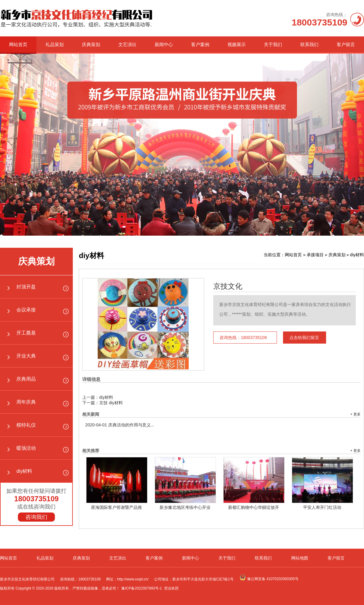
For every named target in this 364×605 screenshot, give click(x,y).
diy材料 (24, 471)
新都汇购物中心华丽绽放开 (254, 507)
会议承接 (26, 310)
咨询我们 (36, 517)
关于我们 (273, 44)
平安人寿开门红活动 (322, 507)
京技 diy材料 (111, 403)
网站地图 (300, 558)
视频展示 (237, 44)
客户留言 (346, 44)
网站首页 (18, 44)
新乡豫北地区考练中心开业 (185, 507)
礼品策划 (55, 44)
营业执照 (171, 588)
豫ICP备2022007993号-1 (142, 588)
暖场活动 (26, 448)
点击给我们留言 (304, 338)
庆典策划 (91, 44)
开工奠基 (26, 333)
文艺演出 (127, 44)
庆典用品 (26, 379)
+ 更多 (356, 414)
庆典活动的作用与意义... (120, 425)
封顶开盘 (26, 287)
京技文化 (228, 286)
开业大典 (26, 356)
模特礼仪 (26, 425)
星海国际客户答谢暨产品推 (116, 507)
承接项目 (315, 255)
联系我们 (309, 44)
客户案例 (200, 44)
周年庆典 (26, 402)
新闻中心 (164, 44)
